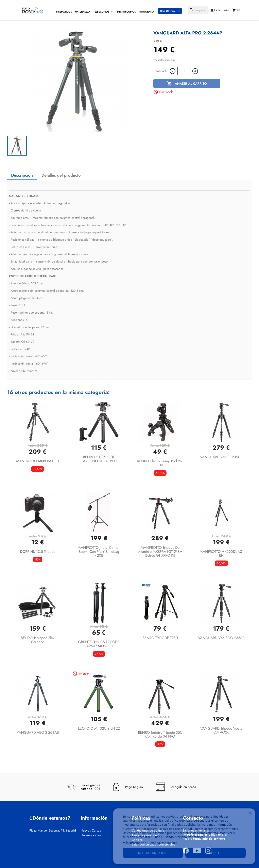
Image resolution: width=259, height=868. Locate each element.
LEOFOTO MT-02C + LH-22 (99, 728)
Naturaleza (83, 12)
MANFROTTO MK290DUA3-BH (221, 554)
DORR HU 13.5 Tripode (38, 552)
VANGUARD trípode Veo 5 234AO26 (221, 730)
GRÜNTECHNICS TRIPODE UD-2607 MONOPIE (99, 644)
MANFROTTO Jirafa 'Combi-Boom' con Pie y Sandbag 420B (99, 552)
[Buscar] (198, 10)
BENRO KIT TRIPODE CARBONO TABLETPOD (99, 459)
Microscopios (126, 12)
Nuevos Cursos (91, 831)
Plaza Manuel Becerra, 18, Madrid (53, 831)
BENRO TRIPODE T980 (160, 638)
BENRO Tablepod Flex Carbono (38, 640)
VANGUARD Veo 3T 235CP (221, 457)
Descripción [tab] (22, 175)
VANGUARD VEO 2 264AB (38, 732)
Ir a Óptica (168, 11)
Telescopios (101, 12)
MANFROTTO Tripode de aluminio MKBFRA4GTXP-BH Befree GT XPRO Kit (160, 552)
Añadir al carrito (187, 84)
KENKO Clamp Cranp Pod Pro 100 (160, 463)
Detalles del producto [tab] (61, 175)
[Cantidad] (184, 71)
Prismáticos (64, 12)
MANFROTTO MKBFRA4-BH (38, 461)
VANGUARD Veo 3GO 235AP (221, 638)
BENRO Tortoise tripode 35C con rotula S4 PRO (160, 735)
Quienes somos (91, 835)
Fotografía (146, 12)
